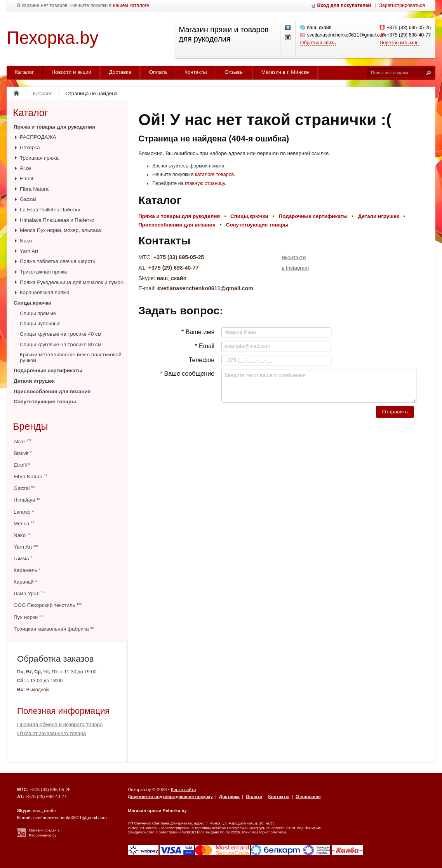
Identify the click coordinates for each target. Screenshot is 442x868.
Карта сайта (183, 790)
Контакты (196, 72)
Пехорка (30, 147)
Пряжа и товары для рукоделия (54, 127)
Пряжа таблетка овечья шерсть (57, 261)
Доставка (120, 72)
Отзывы (234, 72)
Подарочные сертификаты (48, 370)
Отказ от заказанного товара (52, 733)
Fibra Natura (34, 189)
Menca (24, 524)
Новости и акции (71, 72)
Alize (25, 168)
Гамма (23, 559)
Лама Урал (29, 593)
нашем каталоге (131, 6)
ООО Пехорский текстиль (48, 605)
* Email (204, 346)
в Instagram (295, 268)
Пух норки (28, 617)
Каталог (25, 72)
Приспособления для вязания (52, 391)
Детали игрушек (34, 381)
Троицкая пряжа (39, 158)
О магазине (308, 797)
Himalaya (27, 500)
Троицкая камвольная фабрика (54, 629)
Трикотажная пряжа (44, 272)
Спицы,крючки (33, 303)
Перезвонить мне (399, 43)
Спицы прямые (38, 313)
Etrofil (26, 179)
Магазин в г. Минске (285, 72)
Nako (26, 241)
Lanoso (24, 512)
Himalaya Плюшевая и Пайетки (57, 220)
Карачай (25, 582)
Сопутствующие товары (45, 402)
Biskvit (23, 453)
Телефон (202, 360)
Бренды (30, 426)
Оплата (158, 72)
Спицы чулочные (40, 323)
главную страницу (205, 183)
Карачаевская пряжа (45, 292)
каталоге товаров (214, 174)
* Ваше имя (198, 332)
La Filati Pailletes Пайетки (50, 210)
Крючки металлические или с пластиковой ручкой (71, 357)
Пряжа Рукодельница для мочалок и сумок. (72, 282)
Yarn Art (29, 251)
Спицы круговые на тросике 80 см (61, 344)
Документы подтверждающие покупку (170, 797)
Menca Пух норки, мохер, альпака (60, 230)
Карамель (27, 570)
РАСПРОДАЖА (38, 137)
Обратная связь (318, 43)
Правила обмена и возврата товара (60, 724)
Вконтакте (294, 257)
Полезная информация (64, 711)
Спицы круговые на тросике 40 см (61, 334)
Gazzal (28, 199)
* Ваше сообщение (187, 374)
